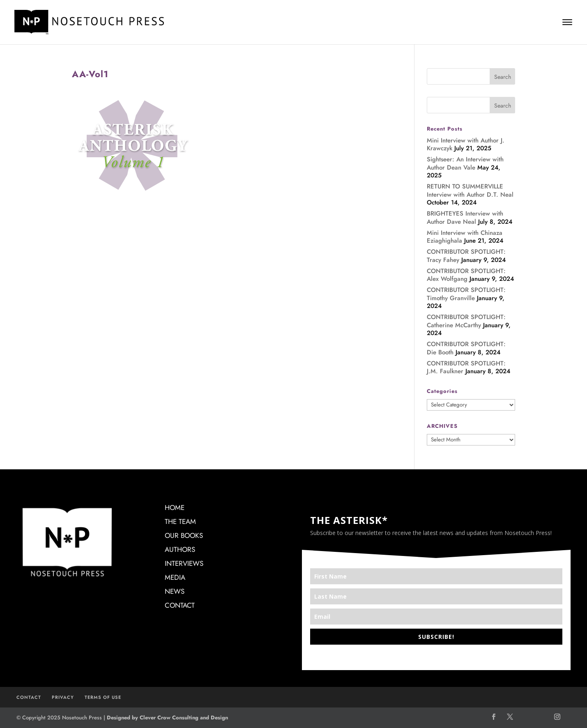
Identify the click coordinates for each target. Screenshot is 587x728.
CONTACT (180, 605)
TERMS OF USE (103, 697)
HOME (175, 508)
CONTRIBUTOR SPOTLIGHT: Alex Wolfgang (466, 275)
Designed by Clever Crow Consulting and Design (167, 718)
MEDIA (175, 577)
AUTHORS (180, 549)
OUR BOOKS (184, 535)
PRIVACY (63, 697)
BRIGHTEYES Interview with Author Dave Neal (465, 218)
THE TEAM (180, 521)
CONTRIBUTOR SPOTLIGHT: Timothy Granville (466, 294)
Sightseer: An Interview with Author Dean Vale (465, 163)
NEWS (175, 591)
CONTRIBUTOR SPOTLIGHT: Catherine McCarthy (466, 321)
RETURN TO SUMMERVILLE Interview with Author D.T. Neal (470, 191)
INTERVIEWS (184, 563)
